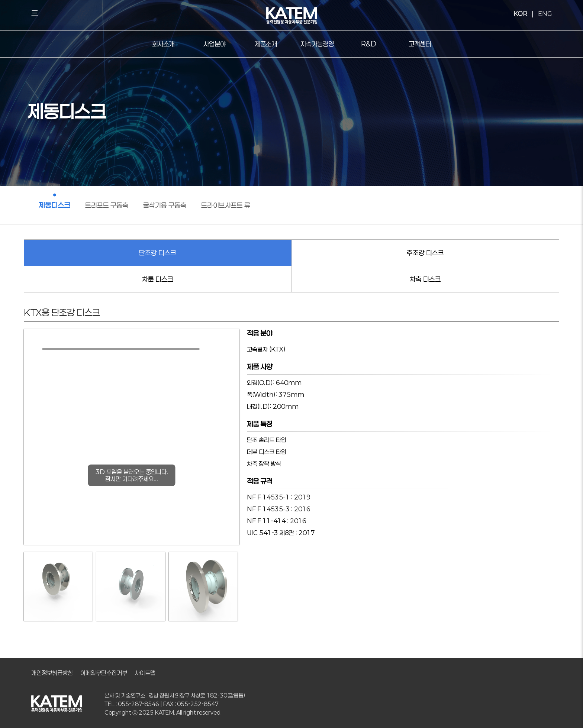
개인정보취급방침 (52, 673)
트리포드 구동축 (107, 205)
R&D (369, 44)
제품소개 (266, 44)
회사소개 (163, 44)
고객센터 (420, 44)
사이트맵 (145, 673)
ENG (545, 13)
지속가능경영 (317, 44)
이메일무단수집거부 (104, 673)
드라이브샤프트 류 (226, 205)
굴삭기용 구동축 (165, 205)
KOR (520, 13)
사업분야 (215, 44)
